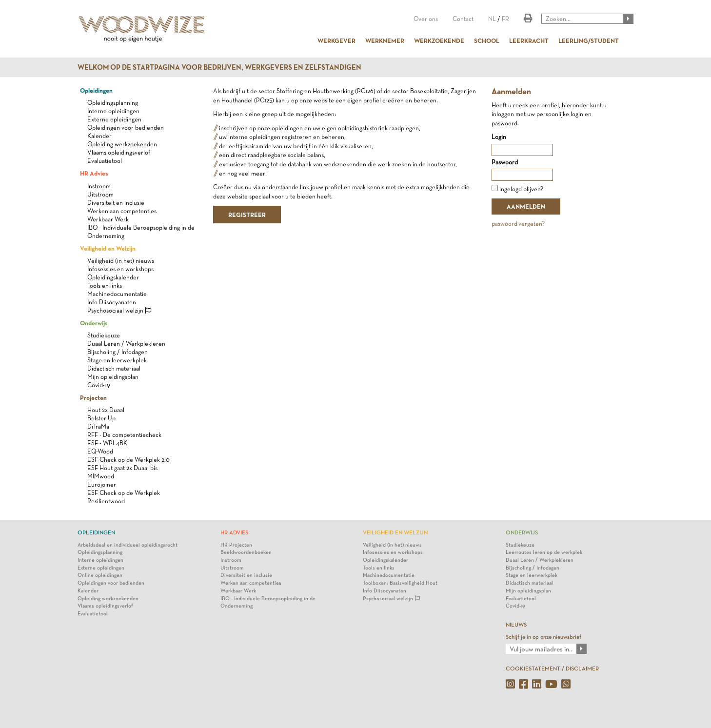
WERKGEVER (336, 40)
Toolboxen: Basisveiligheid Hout (400, 583)
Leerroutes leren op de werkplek (544, 552)
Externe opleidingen (114, 119)
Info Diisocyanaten (112, 302)
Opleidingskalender (113, 277)
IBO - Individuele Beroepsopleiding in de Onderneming (268, 602)
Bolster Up (101, 418)
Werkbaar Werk (108, 219)
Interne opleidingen (113, 111)
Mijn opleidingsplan (113, 377)
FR (505, 19)
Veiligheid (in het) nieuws (121, 261)
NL (492, 19)
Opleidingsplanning (113, 103)
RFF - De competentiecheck (124, 435)
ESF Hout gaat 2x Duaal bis (122, 468)
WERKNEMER (385, 40)
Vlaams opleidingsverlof (119, 152)
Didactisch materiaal (114, 368)
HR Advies (94, 173)
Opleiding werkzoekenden (122, 144)
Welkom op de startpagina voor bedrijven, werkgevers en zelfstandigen (219, 67)
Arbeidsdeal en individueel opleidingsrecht (128, 545)
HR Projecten (236, 545)
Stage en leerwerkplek (117, 360)
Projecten (93, 397)
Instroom (99, 186)
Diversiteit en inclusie (116, 203)
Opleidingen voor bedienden (126, 128)
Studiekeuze (104, 335)
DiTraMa (98, 426)
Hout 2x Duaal (106, 410)
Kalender (99, 136)
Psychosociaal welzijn (119, 310)
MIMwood (101, 476)
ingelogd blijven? (521, 189)
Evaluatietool (105, 161)
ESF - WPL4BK (107, 443)
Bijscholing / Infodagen (118, 352)
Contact (463, 19)
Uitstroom (100, 194)
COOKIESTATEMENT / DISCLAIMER (552, 669)
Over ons (426, 19)
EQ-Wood (100, 451)
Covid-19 (99, 385)
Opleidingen (96, 90)
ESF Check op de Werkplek (124, 493)
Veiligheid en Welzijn (108, 248)
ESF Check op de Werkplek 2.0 (128, 460)
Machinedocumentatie (117, 294)
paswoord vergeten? (518, 224)
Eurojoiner (102, 484)
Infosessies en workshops (120, 269)
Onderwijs (94, 323)
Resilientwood (106, 501)
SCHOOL (487, 40)
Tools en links (105, 285)
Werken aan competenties (122, 211)
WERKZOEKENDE (439, 40)
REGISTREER (247, 215)
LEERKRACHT (529, 40)
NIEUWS (516, 625)
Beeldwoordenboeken (246, 552)
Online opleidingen (100, 575)
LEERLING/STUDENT (589, 40)
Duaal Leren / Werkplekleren (126, 344)
